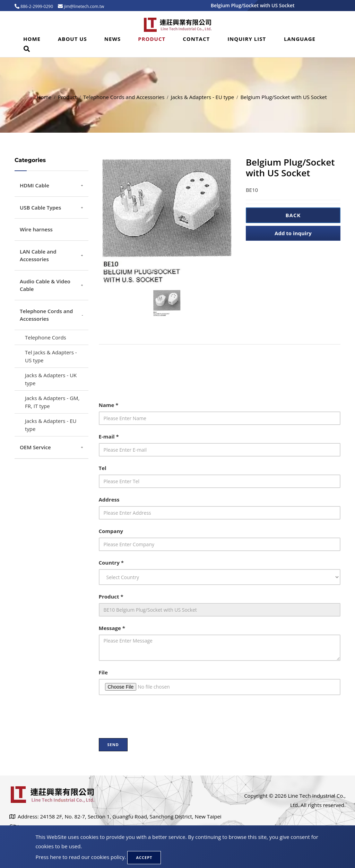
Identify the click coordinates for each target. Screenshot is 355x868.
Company (111, 531)
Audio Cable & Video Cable (45, 285)
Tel (103, 468)
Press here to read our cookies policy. (81, 857)
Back (293, 215)
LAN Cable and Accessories (38, 255)
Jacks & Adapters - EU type (202, 97)
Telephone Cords (46, 337)
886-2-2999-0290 (36, 6)
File (103, 672)
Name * (109, 405)
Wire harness (36, 229)
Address (109, 499)
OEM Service (35, 447)
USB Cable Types (40, 207)
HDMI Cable (34, 185)
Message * (112, 628)
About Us (72, 39)
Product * (111, 596)
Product (152, 39)
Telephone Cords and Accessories (124, 97)
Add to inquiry (293, 233)
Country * (111, 563)
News (112, 39)
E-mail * (109, 436)
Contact (196, 39)
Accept (144, 857)
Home (32, 39)
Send (113, 745)
